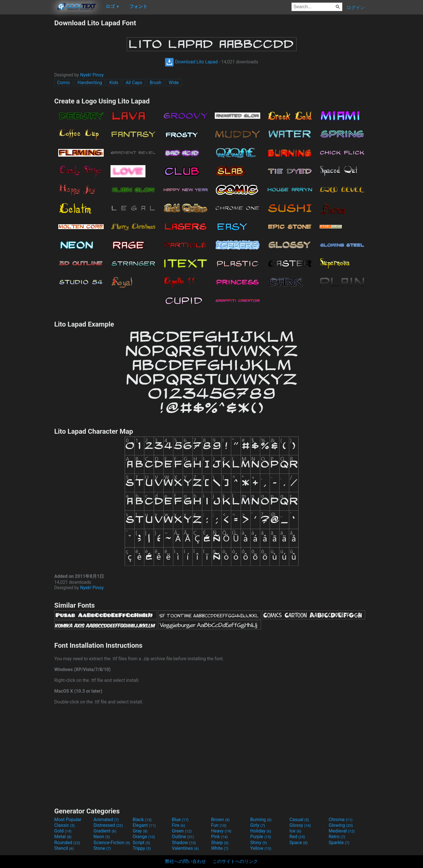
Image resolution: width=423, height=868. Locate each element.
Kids (114, 83)
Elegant (144, 825)
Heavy (221, 831)
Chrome (341, 820)
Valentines (185, 848)
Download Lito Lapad (191, 62)
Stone (102, 848)
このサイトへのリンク (235, 861)
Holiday (261, 831)
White (220, 848)
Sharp (220, 843)
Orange (144, 837)
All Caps (134, 83)
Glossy (300, 825)
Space (299, 843)
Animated (106, 820)
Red (297, 837)
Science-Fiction (112, 843)
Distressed (108, 825)
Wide (174, 83)
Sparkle (339, 843)
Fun (219, 825)
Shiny (259, 843)
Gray (140, 831)
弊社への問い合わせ (186, 861)
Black (142, 820)
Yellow (261, 848)
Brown (220, 820)
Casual (299, 820)
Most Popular (68, 820)
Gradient (105, 831)
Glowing (341, 825)
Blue (180, 820)
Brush (156, 83)
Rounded (67, 843)
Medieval (342, 831)
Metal (63, 837)
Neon (102, 837)
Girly (258, 825)
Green (182, 831)
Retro (337, 837)
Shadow (184, 843)
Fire (179, 825)
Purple (261, 837)
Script (141, 843)
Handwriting (90, 83)
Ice (295, 831)
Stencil (64, 848)
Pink (219, 837)
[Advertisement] (27, 104)
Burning (261, 820)
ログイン (356, 8)
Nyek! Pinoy (92, 75)
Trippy (142, 848)
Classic (64, 825)
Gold (63, 831)
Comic (64, 83)
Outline (183, 837)
